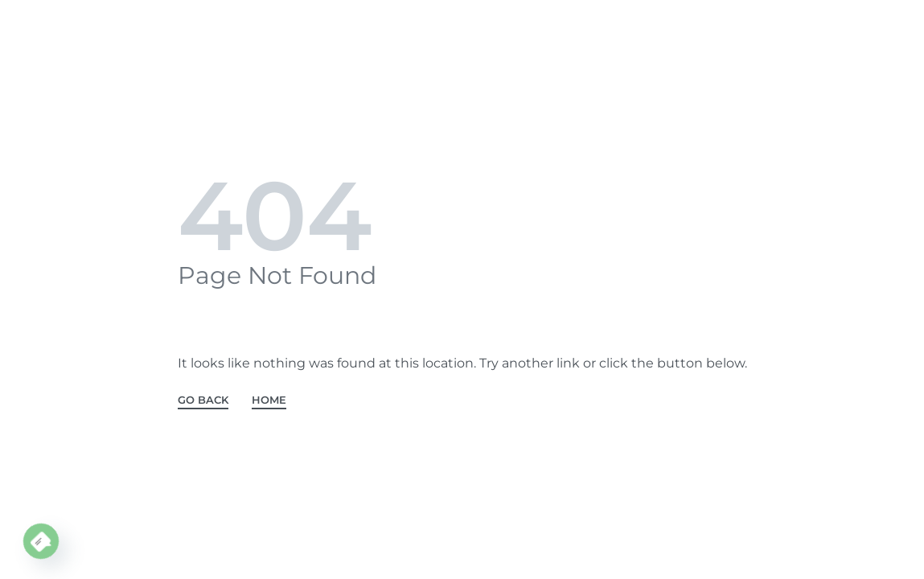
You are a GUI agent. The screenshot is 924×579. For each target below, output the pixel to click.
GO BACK (203, 400)
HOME (269, 400)
